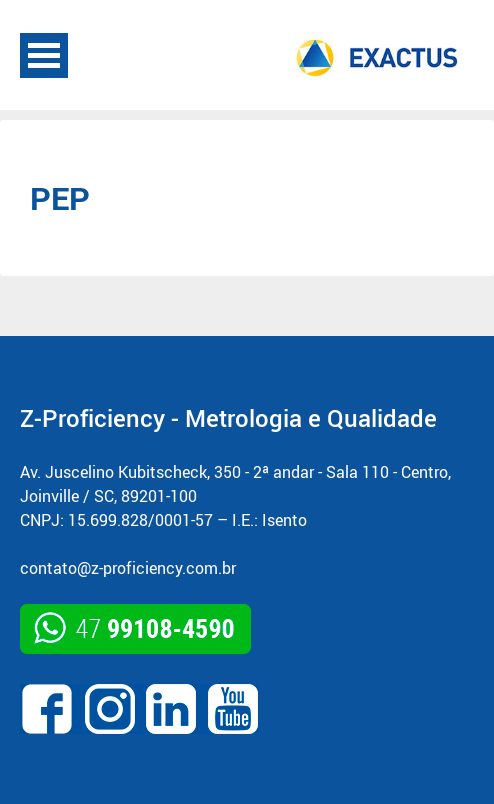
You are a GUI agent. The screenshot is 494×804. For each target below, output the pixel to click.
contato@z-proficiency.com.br (128, 568)
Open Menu (44, 55)
